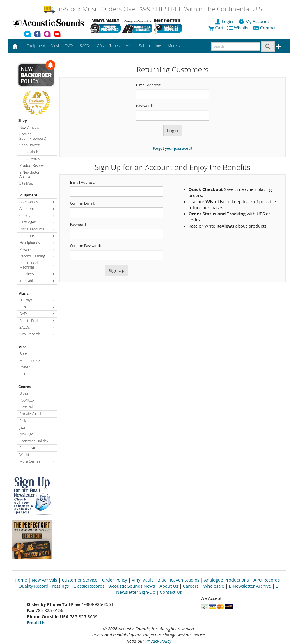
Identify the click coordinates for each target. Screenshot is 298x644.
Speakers (37, 274)
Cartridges (37, 222)
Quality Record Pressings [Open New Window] (44, 586)
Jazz (22, 427)
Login (224, 21)
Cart (216, 28)
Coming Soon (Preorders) (33, 136)
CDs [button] (100, 46)
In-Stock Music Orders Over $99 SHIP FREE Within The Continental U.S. (153, 9)
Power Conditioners (37, 249)
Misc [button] (129, 46)
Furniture (37, 236)
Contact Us (171, 592)
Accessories (37, 202)
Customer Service (80, 580)
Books (24, 354)
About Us (169, 586)
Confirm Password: (86, 246)
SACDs (37, 327)
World (24, 455)
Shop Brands (30, 145)
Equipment (28, 195)
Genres (24, 387)
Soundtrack (28, 448)
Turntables (37, 281)
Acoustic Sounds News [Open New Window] (132, 586)
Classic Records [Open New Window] (89, 586)
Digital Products (37, 229)
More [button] (174, 46)
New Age (26, 434)
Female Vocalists (32, 414)
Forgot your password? (173, 148)
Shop (23, 120)
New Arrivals (29, 127)
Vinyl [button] (55, 46)
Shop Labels (29, 152)
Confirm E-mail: (83, 203)
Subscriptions (150, 46)
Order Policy (115, 580)
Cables (37, 215)
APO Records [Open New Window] (267, 580)
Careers (191, 586)
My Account (254, 21)
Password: (144, 106)
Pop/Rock (27, 400)
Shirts (24, 374)
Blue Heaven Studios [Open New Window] (178, 580)
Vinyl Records (37, 334)
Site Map (26, 183)
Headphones (37, 243)
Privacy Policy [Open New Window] (158, 641)
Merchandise (30, 361)
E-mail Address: (149, 85)
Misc (22, 347)
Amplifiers (37, 209)
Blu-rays (37, 300)
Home (21, 580)
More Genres (37, 461)
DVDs (37, 314)
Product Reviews (32, 166)
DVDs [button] (70, 46)
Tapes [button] (115, 46)
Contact (265, 28)
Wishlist (239, 28)
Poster (25, 367)
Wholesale (214, 586)
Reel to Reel (37, 321)
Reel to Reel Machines (37, 265)
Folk (23, 421)
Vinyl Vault (142, 580)
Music (23, 293)
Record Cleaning (37, 256)
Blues (24, 393)
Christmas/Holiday (34, 441)
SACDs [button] (86, 46)
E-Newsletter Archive (30, 175)
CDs (37, 307)
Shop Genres (30, 159)
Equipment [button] (36, 46)
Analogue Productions (226, 580)
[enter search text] (236, 46)
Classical (26, 407)
